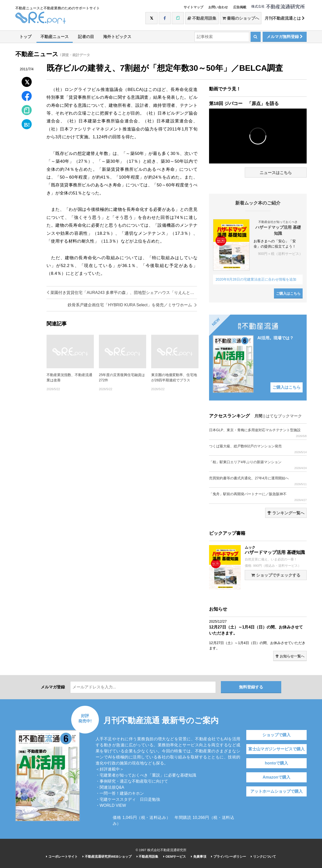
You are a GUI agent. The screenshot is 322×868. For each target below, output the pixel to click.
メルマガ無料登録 (285, 37)
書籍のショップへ (241, 18)
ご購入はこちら (288, 293)
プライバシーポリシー (229, 857)
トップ (25, 37)
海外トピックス (117, 37)
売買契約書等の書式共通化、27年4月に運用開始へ (258, 481)
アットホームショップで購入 (276, 791)
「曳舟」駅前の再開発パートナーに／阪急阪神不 (258, 497)
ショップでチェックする (276, 575)
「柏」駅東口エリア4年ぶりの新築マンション (258, 465)
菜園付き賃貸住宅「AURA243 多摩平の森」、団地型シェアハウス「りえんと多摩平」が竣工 (122, 293)
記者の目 (86, 37)
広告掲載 (240, 7)
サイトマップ (193, 7)
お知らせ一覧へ (290, 656)
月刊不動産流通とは (285, 18)
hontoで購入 (276, 763)
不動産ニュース (55, 37)
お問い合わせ (218, 7)
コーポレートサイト (62, 857)
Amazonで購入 (276, 777)
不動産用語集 (202, 18)
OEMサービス (175, 857)
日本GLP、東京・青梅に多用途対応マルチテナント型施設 (258, 433)
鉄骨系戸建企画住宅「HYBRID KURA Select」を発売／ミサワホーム (132, 305)
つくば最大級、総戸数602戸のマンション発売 (258, 449)
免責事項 (199, 857)
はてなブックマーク (284, 416)
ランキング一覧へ (286, 513)
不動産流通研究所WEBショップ (107, 857)
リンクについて (263, 857)
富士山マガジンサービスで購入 (276, 749)
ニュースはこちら (276, 173)
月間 (258, 416)
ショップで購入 (276, 735)
